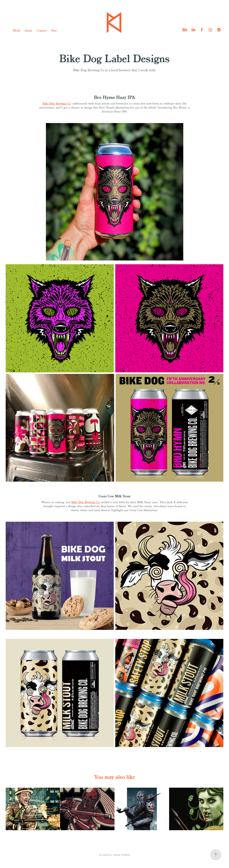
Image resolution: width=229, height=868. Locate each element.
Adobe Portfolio (121, 855)
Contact (42, 31)
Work (16, 31)
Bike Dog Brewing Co (57, 104)
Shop (54, 31)
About (28, 31)
